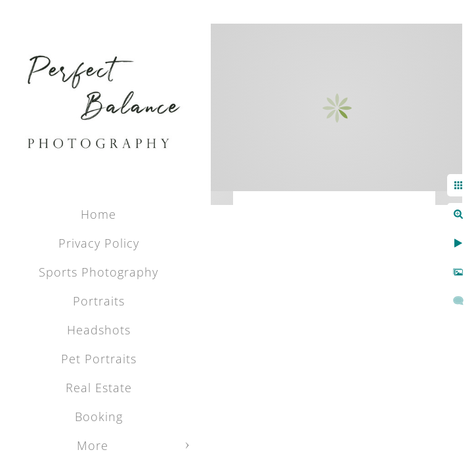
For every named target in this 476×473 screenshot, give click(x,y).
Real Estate (99, 388)
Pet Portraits (99, 359)
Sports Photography (98, 272)
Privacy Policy (99, 243)
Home (98, 214)
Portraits (99, 301)
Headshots (99, 330)
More (93, 445)
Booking (99, 417)
